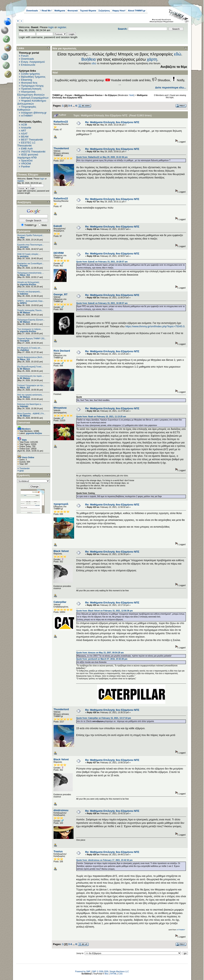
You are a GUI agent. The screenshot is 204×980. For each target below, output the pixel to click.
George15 (25, 341)
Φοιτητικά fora (29, 83)
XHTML (114, 974)
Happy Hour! (119, 11)
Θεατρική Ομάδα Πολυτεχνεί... (31, 235)
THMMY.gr (58, 95)
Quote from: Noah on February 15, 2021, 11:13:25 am (101, 417)
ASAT (24, 134)
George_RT (61, 294)
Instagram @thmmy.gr (34, 113)
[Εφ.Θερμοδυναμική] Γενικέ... (30, 367)
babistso (24, 294)
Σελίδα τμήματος (31, 74)
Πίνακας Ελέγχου (28, 175)
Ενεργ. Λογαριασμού (33, 62)
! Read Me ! (46, 11)
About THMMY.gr (137, 11)
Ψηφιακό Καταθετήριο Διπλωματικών (32, 102)
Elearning (27, 80)
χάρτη (152, 59)
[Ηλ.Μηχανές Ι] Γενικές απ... (30, 348)
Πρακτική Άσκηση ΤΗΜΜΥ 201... (32, 339)
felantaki (24, 406)
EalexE (58, 226)
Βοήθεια (89, 59)
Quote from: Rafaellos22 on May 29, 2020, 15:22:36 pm (102, 157)
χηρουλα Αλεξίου (28, 284)
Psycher (24, 266)
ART (24, 131)
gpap (22, 471)
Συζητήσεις (104, 11)
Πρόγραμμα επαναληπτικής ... (31, 273)
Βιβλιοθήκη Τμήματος (33, 77)
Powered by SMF (83, 972)
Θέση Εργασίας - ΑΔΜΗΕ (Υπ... (31, 414)
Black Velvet (61, 551)
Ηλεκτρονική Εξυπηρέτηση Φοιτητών (31, 93)
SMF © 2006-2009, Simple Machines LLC (110, 972)
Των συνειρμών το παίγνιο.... (30, 329)
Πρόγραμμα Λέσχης (32, 86)
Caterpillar (60, 602)
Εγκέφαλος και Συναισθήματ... (31, 264)
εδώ (178, 54)
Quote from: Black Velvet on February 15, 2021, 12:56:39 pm (104, 611)
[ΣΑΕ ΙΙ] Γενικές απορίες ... (29, 254)
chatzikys (24, 350)
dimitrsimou (61, 810)
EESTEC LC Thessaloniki (26, 144)
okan (22, 238)
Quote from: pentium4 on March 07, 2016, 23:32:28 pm (102, 659)
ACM (24, 125)
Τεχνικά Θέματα (88, 11)
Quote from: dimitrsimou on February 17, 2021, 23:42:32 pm (104, 860)
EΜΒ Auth (27, 149)
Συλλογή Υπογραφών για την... (31, 385)
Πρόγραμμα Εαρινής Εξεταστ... (31, 320)
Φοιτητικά (73, 11)
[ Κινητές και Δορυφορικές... (29, 292)
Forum (25, 56)
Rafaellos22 (61, 122)
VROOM (26, 164)
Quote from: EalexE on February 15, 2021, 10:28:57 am (102, 262)
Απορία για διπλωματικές (28, 282)
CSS (120, 974)
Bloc (106, 974)
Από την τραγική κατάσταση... (30, 395)
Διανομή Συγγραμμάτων (35, 98)
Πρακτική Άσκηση (31, 89)
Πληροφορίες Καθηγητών (27, 108)
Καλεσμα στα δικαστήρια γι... (30, 404)
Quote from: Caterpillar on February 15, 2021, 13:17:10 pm (103, 718)
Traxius (58, 851)
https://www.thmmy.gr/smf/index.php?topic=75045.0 (155, 326)
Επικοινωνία (28, 65)
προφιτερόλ (61, 504)
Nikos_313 (25, 275)
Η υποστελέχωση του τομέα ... (31, 376)
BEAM (25, 137)
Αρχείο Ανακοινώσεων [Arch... (31, 357)
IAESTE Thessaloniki (33, 152)
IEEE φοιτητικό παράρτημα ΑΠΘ (28, 156)
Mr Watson (25, 313)
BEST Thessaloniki (32, 140)
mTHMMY (27, 116)
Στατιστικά (24, 423)
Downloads (32, 11)
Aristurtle (26, 128)
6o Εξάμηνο (111, 95)
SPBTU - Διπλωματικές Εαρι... (31, 301)
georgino (24, 247)
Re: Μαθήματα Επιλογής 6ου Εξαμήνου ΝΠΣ (112, 122)
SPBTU (23, 303)
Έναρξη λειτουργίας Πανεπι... (30, 310)
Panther (26, 167)
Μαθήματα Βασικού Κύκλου (89, 95)
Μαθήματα (60, 11)
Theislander (25, 468)
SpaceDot (27, 161)
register (62, 27)
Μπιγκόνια (60, 408)
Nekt (131, 95)
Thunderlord (61, 148)
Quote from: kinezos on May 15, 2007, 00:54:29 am (100, 653)
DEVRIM (59, 253)
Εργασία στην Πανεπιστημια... (31, 245)
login (51, 27)
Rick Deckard (62, 351)
